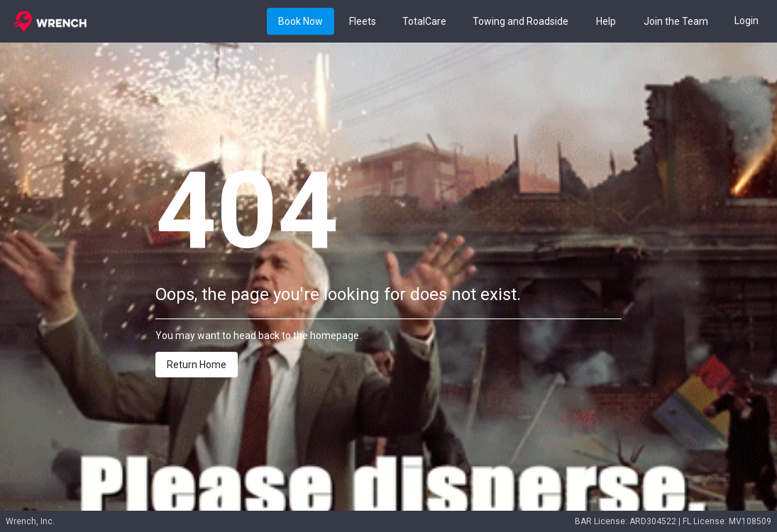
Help (606, 22)
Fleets (363, 22)
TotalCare (424, 22)
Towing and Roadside (520, 22)
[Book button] (301, 21)
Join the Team (676, 22)
